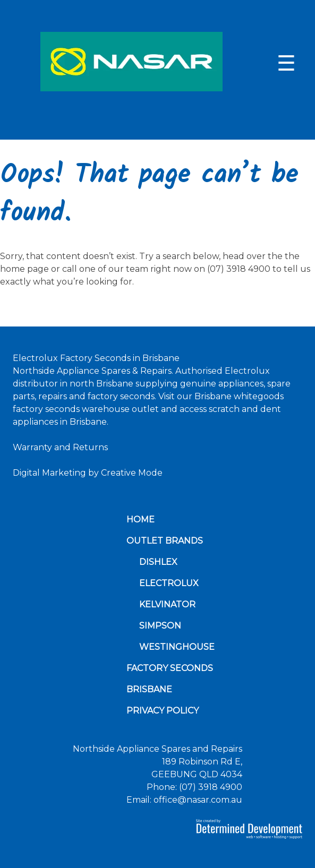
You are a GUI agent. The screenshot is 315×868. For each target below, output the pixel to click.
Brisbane (149, 689)
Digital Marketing (49, 473)
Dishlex (158, 562)
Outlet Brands (165, 541)
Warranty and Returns (60, 447)
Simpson (160, 626)
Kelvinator (167, 604)
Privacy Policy (163, 711)
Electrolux (169, 583)
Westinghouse (177, 647)
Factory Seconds (170, 668)
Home (141, 519)
